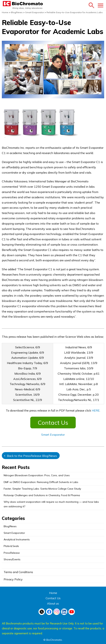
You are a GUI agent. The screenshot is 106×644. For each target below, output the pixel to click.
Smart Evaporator (53, 435)
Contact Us (53, 423)
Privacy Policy (13, 579)
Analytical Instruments (17, 539)
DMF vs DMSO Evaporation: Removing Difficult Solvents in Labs (41, 482)
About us (53, 603)
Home (53, 593)
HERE (96, 410)
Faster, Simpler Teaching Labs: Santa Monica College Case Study (42, 489)
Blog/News (10, 526)
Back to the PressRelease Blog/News (32, 456)
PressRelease (12, 553)
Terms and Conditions (18, 572)
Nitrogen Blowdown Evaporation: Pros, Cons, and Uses (37, 475)
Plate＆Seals (11, 546)
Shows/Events (12, 559)
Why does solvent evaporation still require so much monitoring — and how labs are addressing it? (51, 504)
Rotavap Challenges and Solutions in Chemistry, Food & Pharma (42, 495)
